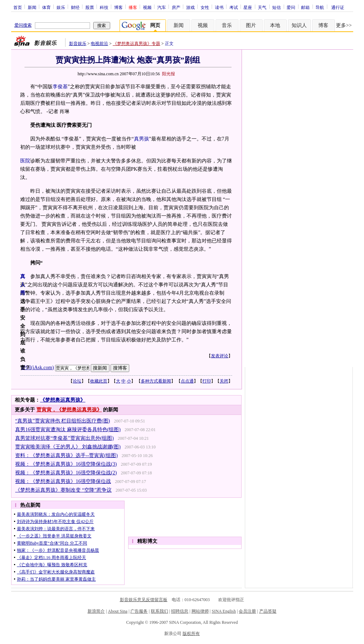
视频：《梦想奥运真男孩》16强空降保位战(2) (66, 473)
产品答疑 (268, 611)
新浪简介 (96, 611)
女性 (205, 7)
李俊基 (60, 87)
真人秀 (23, 285)
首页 (18, 7)
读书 (219, 7)
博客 (118, 7)
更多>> (344, 25)
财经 (75, 7)
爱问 (291, 7)
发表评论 (220, 356)
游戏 (190, 7)
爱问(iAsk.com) (37, 368)
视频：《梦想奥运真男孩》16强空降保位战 (63, 481)
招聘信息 (180, 611)
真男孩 (141, 139)
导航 (320, 7)
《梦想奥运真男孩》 (63, 400)
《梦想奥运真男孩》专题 (136, 44)
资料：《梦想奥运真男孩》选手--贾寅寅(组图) (66, 455)
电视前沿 (99, 44)
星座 (248, 7)
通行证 (338, 7)
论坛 (77, 381)
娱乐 (61, 7)
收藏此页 (99, 381)
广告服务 (139, 611)
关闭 (224, 381)
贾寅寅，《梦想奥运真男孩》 (69, 410)
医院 (25, 161)
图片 (251, 25)
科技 (104, 7)
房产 (176, 7)
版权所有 (191, 634)
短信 (277, 7)
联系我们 (159, 611)
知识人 (299, 25)
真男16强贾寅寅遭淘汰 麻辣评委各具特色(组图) (68, 430)
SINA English (224, 611)
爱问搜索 (23, 25)
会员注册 (247, 611)
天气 (262, 7)
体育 (46, 7)
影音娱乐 (78, 44)
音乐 (227, 25)
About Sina (118, 611)
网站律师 (200, 611)
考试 (234, 7)
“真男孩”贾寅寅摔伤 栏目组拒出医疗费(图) (62, 421)
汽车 (162, 7)
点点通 (187, 381)
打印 (207, 381)
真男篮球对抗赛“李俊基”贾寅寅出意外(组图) (64, 438)
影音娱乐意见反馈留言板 (144, 600)
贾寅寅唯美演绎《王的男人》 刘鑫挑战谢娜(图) (68, 447)
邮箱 (305, 7)
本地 (275, 25)
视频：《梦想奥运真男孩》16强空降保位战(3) (66, 464)
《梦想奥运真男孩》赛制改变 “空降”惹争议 (63, 490)
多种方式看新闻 (156, 381)
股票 (90, 7)
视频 (147, 7)
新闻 (32, 7)
